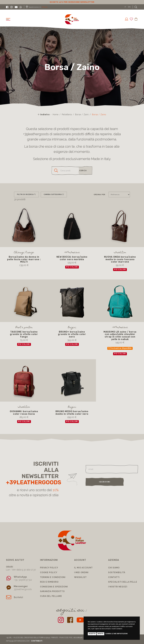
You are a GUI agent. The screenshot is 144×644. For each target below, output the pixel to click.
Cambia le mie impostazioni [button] (116, 634)
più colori (72, 267)
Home (56, 115)
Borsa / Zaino (99, 115)
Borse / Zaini (82, 115)
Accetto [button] (92, 634)
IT (125, 7)
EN (129, 7)
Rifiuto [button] (101, 634)
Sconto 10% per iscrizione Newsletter (72, 2)
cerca (83, 171)
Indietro (44, 115)
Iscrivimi (105, 482)
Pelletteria (67, 115)
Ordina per (99, 195)
